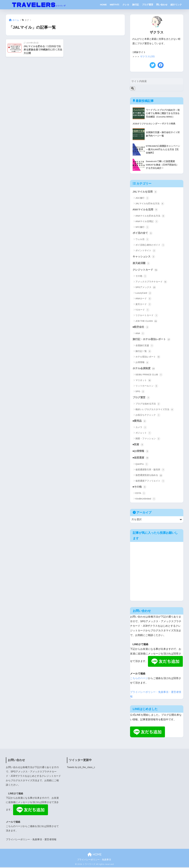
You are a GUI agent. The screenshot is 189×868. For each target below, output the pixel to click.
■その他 (140, 488)
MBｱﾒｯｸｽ (114, 5)
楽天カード (143, 305)
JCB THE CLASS (147, 322)
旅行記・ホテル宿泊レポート (152, 340)
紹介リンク (176, 5)
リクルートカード (147, 316)
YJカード (143, 310)
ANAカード (144, 299)
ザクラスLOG (148, 57)
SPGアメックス (146, 288)
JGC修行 (142, 198)
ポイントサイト (146, 251)
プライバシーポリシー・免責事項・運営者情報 (31, 840)
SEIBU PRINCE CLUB (149, 375)
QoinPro (142, 465)
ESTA (141, 494)
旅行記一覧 (143, 352)
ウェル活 (142, 240)
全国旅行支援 (145, 346)
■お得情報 (141, 452)
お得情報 (142, 363)
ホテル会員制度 (144, 369)
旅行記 (136, 5)
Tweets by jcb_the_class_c (81, 768)
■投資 (138, 445)
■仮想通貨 (141, 459)
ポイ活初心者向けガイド (150, 245)
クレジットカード (145, 270)
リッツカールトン (147, 387)
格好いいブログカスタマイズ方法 (155, 410)
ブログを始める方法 (148, 405)
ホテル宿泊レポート (148, 357)
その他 (141, 277)
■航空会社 (141, 328)
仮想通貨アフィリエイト (150, 482)
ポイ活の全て (143, 233)
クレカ (126, 5)
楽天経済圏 (141, 264)
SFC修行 (142, 227)
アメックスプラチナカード (151, 282)
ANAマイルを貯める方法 (150, 216)
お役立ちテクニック (148, 416)
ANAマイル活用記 (147, 222)
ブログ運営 (148, 5)
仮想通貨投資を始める (149, 476)
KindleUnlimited (146, 500)
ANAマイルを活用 (145, 210)
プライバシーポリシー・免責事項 (94, 860)
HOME (103, 5)
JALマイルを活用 (145, 192)
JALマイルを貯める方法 (150, 204)
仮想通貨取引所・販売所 (150, 471)
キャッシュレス (144, 257)
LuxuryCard (144, 293)
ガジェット (143, 434)
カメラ (141, 428)
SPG (140, 392)
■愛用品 (140, 422)
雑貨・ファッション (148, 439)
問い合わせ (162, 5)
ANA (140, 334)
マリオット (143, 381)
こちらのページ (139, 679)
